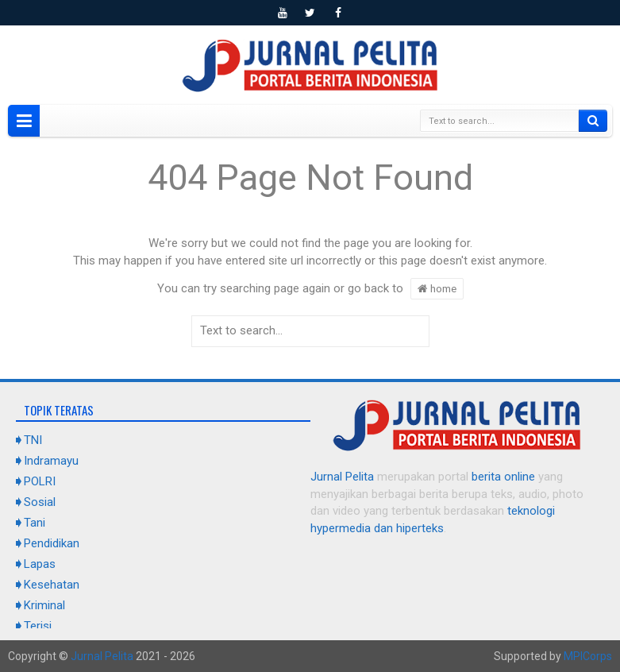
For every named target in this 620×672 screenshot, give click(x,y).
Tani (35, 523)
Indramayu (51, 461)
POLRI (40, 481)
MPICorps (588, 656)
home (437, 288)
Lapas (40, 564)
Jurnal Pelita (342, 477)
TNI (33, 440)
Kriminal (44, 605)
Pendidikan (52, 543)
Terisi (38, 626)
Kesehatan (52, 585)
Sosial (40, 502)
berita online (503, 477)
